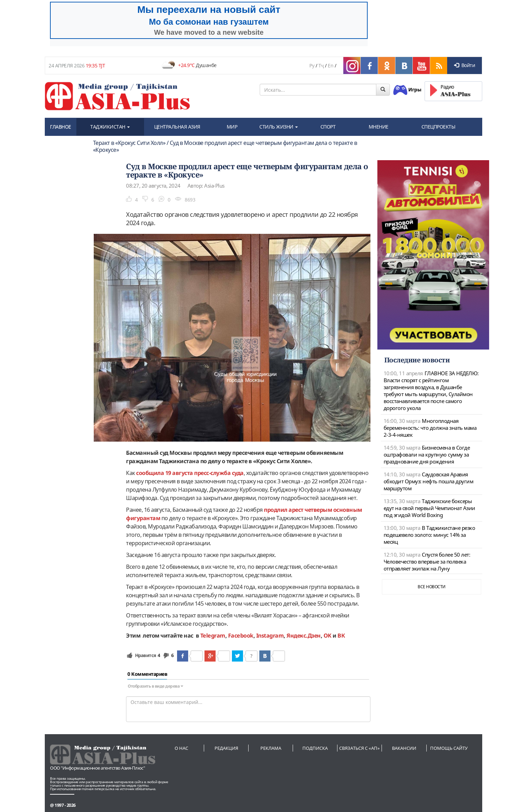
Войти (465, 65)
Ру (312, 65)
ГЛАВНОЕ (61, 127)
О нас (181, 748)
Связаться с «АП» (359, 748)
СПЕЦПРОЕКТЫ (438, 127)
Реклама (271, 748)
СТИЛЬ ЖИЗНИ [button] (279, 127)
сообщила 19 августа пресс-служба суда (190, 473)
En (331, 65)
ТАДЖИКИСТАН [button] (110, 127)
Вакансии (404, 748)
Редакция (226, 748)
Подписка (315, 748)
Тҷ (321, 65)
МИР (232, 127)
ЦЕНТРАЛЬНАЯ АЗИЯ (177, 127)
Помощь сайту (449, 748)
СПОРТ (328, 127)
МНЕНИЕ (379, 127)
